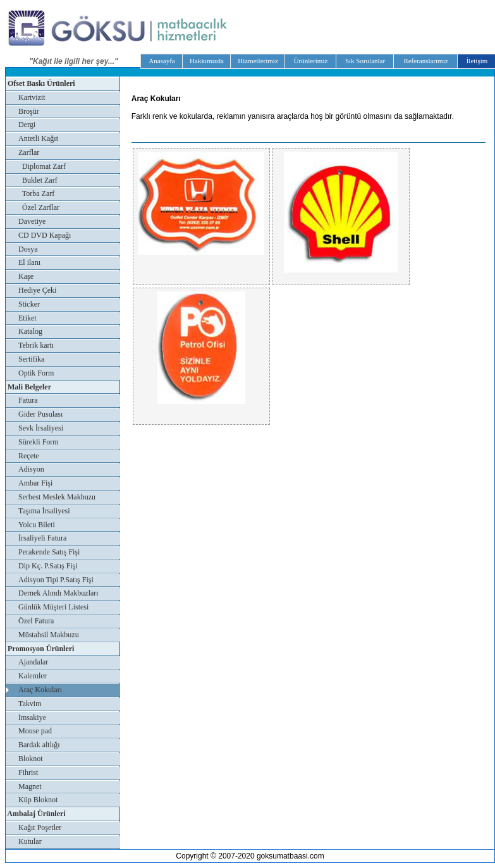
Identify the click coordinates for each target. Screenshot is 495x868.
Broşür (29, 111)
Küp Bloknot (38, 800)
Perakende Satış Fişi (49, 552)
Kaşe (26, 276)
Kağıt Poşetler (40, 828)
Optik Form (36, 373)
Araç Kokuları (40, 690)
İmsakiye (32, 718)
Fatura (28, 400)
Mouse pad (35, 731)
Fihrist (28, 773)
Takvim (30, 704)
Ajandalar (33, 662)
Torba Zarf (36, 193)
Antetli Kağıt (38, 138)
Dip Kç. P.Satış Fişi (48, 566)
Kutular (30, 841)
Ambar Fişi (35, 483)
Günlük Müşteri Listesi (53, 607)
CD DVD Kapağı (45, 235)
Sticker (29, 304)
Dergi (27, 125)
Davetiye (32, 221)
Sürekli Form (39, 442)
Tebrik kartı (36, 345)
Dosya (28, 249)
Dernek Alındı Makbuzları (58, 593)
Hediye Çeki (37, 290)
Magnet (30, 786)
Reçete (29, 456)
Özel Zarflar (39, 207)
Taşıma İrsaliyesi (44, 511)
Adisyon (31, 469)
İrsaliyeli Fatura (42, 538)
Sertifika (31, 359)
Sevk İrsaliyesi (41, 428)
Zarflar (29, 152)
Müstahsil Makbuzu (49, 635)
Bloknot (31, 759)
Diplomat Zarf (42, 166)
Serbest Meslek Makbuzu (57, 497)
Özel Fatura (36, 621)
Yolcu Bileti (37, 525)
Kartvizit (32, 97)
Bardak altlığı (39, 745)
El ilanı (29, 262)
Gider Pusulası (40, 414)
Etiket (27, 318)
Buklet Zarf (38, 180)
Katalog (30, 331)
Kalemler (33, 676)
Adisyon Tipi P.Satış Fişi (56, 580)
